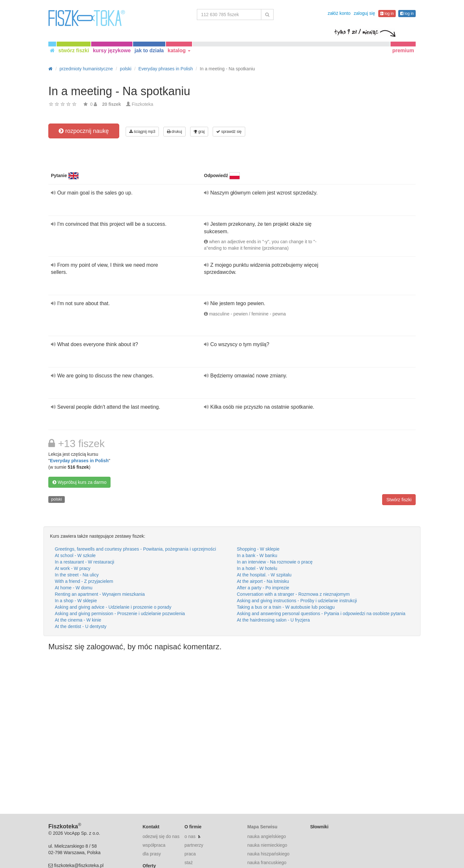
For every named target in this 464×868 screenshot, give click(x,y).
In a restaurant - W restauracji (84, 562)
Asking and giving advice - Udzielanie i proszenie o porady (113, 607)
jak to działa (149, 50)
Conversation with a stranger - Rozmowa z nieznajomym (293, 594)
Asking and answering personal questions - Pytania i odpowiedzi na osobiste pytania (321, 614)
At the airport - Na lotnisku (263, 581)
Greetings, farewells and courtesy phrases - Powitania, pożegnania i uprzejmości (135, 549)
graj (199, 132)
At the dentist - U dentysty (81, 626)
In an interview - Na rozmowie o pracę (275, 562)
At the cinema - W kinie (78, 620)
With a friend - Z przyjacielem (84, 581)
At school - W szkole (75, 555)
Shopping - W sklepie (258, 549)
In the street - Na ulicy (77, 575)
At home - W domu (74, 588)
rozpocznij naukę (84, 131)
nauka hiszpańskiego (268, 854)
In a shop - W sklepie (76, 601)
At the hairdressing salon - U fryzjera (273, 620)
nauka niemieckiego (267, 845)
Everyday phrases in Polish (79, 461)
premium (403, 50)
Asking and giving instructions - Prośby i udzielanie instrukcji (297, 601)
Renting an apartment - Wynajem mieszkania (100, 594)
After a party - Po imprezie (263, 588)
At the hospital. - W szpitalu (264, 575)
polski (57, 499)
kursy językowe (112, 50)
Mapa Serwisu (262, 827)
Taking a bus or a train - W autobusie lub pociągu (286, 607)
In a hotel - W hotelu (257, 568)
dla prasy (152, 854)
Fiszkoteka (143, 104)
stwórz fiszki (74, 50)
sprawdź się (229, 132)
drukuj (174, 132)
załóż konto (339, 13)
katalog (179, 50)
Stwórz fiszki (399, 500)
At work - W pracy (72, 568)
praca (190, 854)
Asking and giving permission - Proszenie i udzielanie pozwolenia (120, 614)
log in (387, 14)
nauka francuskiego (267, 863)
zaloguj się (364, 13)
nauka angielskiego (266, 836)
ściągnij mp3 (142, 132)
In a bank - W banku (257, 555)
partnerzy (194, 845)
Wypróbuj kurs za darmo (79, 482)
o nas (190, 836)
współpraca (154, 845)
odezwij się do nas (161, 836)
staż (188, 863)
